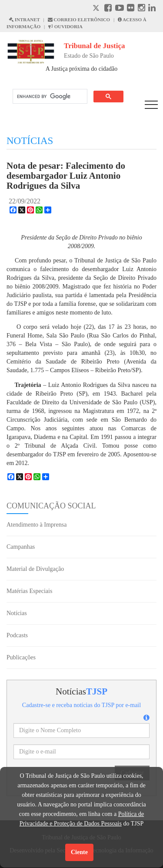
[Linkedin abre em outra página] (152, 9)
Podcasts (17, 635)
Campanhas (21, 547)
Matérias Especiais (29, 591)
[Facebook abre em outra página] (108, 9)
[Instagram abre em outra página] (141, 9)
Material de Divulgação (35, 569)
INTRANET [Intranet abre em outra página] (24, 20)
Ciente (79, 852)
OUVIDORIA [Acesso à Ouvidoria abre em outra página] (65, 26)
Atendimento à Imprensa (37, 525)
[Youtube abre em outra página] (120, 9)
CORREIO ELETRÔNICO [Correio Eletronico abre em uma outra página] (79, 20)
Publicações (21, 657)
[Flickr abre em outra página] (131, 9)
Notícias (17, 613)
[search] (49, 97)
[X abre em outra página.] (97, 9)
